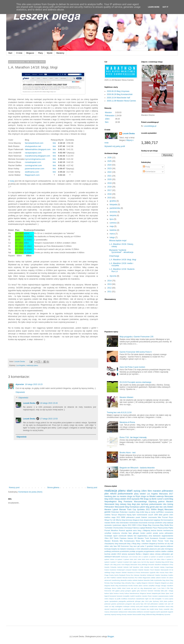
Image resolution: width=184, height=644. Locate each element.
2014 (110, 281)
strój (172, 606)
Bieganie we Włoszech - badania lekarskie (137, 468)
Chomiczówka (118, 528)
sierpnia (113, 215)
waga (114, 517)
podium (171, 601)
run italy (112, 606)
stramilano (161, 606)
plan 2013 (145, 601)
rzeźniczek (122, 536)
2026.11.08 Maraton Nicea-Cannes (121, 101)
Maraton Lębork (111, 510)
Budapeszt (165, 565)
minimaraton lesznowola (138, 523)
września (114, 212)
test (135, 536)
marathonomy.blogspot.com (38, 156)
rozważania (169, 512)
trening (170, 504)
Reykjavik (122, 575)
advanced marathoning (112, 580)
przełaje (133, 551)
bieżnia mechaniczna (165, 530)
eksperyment (148, 588)
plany (136, 494)
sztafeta (107, 515)
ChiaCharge (114, 256)
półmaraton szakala (157, 604)
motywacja (130, 549)
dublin (119, 588)
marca (113, 234)
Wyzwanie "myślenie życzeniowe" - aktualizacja (121, 251)
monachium (132, 599)
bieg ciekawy (121, 504)
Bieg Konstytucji (132, 507)
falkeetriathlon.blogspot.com (38, 149)
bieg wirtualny (126, 583)
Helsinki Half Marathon (131, 567)
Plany (40, 53)
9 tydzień (126, 562)
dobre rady (109, 546)
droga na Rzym (134, 496)
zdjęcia (124, 525)
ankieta (135, 580)
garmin (166, 515)
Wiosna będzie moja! (118, 241)
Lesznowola (152, 517)
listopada (114, 205)
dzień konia (126, 588)
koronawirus (169, 520)
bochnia (161, 544)
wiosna (124, 554)
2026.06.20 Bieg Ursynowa (118, 91)
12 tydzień (152, 557)
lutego (112, 237)
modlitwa (124, 599)
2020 (110, 179)
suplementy (127, 609)
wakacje (170, 523)
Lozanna (170, 538)
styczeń (107, 609)
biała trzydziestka (156, 580)
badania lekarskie (144, 580)
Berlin (116, 538)
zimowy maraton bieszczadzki (131, 614)
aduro (171, 578)
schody (133, 606)
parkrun (161, 502)
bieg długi (132, 504)
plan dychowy (142, 504)
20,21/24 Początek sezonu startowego (135, 382)
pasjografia (122, 601)
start (130, 491)
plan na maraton (120, 496)
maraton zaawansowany (160, 596)
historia (157, 546)
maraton (157, 491)
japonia (163, 546)
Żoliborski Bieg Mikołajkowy (155, 614)
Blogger (111, 637)
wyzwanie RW (137, 499)
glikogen (136, 533)
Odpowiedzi (23, 398)
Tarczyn (114, 515)
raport (115, 536)
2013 (110, 284)
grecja (123, 591)
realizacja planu (32, 365)
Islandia (147, 567)
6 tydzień (113, 562)
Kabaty (162, 567)
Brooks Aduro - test (128, 453)
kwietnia (113, 230)
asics (135, 530)
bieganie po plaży (167, 583)
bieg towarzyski (121, 544)
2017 (110, 190)
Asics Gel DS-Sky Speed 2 (146, 562)
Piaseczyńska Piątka (165, 528)
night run (148, 599)
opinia (171, 599)
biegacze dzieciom (148, 583)
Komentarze (149, 172)
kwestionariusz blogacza (138, 593)
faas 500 (117, 546)
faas (130, 533)
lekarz (163, 593)
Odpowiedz (20, 392)
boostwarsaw (123, 586)
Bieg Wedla (165, 525)
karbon (107, 593)
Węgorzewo (146, 578)
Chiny (171, 565)
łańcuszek (116, 557)
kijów (111, 593)
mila (118, 523)
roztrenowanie (142, 515)
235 (155, 559)
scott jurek (139, 606)
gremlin (108, 512)
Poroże (160, 541)
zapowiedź (164, 612)
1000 (156, 515)
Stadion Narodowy (161, 575)
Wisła (140, 578)
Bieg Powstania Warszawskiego (133, 502)
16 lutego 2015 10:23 (34, 384)
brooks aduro (138, 586)
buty (142, 520)
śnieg (143, 614)
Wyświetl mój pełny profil (115, 146)
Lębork (142, 507)
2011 (110, 292)
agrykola (129, 530)
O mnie (19, 53)
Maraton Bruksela (111, 541)
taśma (134, 609)
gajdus (118, 591)
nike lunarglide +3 (158, 599)
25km (159, 559)
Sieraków (143, 575)
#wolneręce (124, 557)
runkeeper (126, 606)
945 (131, 562)
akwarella (124, 580)
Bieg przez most (119, 565)
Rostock (122, 530)
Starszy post (92, 488)
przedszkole (124, 551)
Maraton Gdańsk (138, 570)
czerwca (113, 223)
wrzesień (147, 612)
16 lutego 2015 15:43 (49, 403)
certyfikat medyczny (112, 533)
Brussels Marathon (155, 565)
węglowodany (142, 536)
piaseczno (153, 549)
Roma (128, 575)
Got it (165, 7)
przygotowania (149, 551)
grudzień (150, 546)
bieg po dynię (150, 512)
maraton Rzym (147, 596)
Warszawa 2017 (166, 494)
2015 (110, 198)
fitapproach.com (32, 175)
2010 (147, 559)
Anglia (135, 562)
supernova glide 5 (117, 609)
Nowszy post (14, 488)
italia (162, 591)
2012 (110, 288)
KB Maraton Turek (142, 538)
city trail (170, 544)
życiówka (141, 510)
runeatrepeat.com (33, 162)
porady (155, 533)
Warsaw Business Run (130, 578)
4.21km (139, 525)
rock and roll (169, 604)
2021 (110, 176)
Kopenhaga (169, 567)
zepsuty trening (116, 614)
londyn (143, 533)
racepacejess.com (33, 153)
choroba (124, 533)
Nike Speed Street (149, 541)
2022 (110, 172)
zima (150, 536)
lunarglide (126, 596)
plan (107, 494)
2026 (110, 158)
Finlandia (113, 567)
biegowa (107, 586)
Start (10, 53)
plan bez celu (161, 507)
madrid (132, 596)
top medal (150, 609)
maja (112, 226)
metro (106, 599)
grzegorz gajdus (131, 591)
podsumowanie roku (158, 504)
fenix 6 (164, 588)
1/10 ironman (133, 557)
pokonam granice (110, 604)
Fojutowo (123, 538)
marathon (138, 596)
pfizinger (138, 601)
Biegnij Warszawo (165, 510)
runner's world (163, 499)
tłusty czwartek (164, 609)
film (168, 588)
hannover (144, 591)
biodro (113, 586)
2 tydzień (126, 559)
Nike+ (171, 572)
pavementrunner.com (35, 169)
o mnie (137, 549)
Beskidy (158, 562)
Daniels (107, 567)
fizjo (172, 588)
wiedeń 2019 (126, 499)
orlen (171, 515)
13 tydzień (160, 557)
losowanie (113, 596)
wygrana (153, 612)
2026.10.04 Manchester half (118, 98)
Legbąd (142, 528)
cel (166, 544)
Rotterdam (115, 512)
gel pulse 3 (142, 546)
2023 (110, 168)
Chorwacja (128, 528)
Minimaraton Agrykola (148, 572)
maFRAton (160, 512)
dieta (161, 515)
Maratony (60, 53)
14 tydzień (167, 557)
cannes (146, 586)
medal (171, 596)
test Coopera (142, 609)
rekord (113, 494)
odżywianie (145, 549)
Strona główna (53, 488)
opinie (107, 601)
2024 (110, 165)
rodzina (158, 551)
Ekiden (170, 507)
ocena (166, 599)
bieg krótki (140, 512)
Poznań (165, 517)
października (115, 208)
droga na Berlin (150, 499)
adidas (153, 578)
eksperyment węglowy (152, 520)
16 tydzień (119, 559)
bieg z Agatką (136, 583)
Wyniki (50, 53)
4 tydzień (169, 559)
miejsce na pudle (115, 599)
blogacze (136, 520)
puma (161, 533)
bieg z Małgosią (144, 530)
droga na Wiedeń (148, 496)
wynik (158, 612)
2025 (110, 161)
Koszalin (162, 538)
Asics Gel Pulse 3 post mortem (132, 367)
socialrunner (153, 606)
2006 (131, 559)
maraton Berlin (110, 523)
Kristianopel (121, 570)
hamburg (108, 496)
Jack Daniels (155, 567)
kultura (127, 593)
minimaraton (124, 523)
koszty (122, 593)
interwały (157, 591)
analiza (130, 580)
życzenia (167, 614)
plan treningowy (167, 549)
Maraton (108, 112)
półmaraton (167, 491)
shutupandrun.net (33, 146)
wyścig (137, 491)
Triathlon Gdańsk (116, 578)
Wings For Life (110, 520)
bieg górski (150, 507)
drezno (114, 588)
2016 (110, 194)
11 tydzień (145, 557)
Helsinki (120, 567)
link (54, 143)
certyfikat (152, 586)
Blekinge (145, 565)
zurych (151, 515)
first (162, 520)
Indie (142, 567)
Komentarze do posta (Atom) (30, 492)
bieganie (157, 583)
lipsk (134, 515)
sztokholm (159, 523)
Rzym (171, 517)
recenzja (151, 523)
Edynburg (153, 502)
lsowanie (120, 596)
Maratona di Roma (127, 422)
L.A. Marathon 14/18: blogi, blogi (123, 260)
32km (163, 559)
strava (168, 606)
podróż (149, 533)
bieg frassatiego (116, 583)
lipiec (168, 593)
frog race (133, 546)
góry (139, 591)
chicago (158, 586)
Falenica (136, 528)
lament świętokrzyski (154, 593)
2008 (139, 559)
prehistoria (115, 551)
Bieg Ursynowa (154, 525)
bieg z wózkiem (143, 544)
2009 (143, 559)
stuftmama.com (32, 172)
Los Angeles (21, 365)
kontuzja (108, 549)
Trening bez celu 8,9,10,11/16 (119, 412)
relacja (117, 499)
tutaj (12, 181)
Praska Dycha (114, 575)
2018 (110, 187)
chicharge (108, 588)
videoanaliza (132, 612)
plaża (166, 601)
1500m (112, 559)
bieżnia (154, 530)
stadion (164, 551)
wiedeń (143, 494)
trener (156, 609)
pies (159, 549)
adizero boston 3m (162, 578)
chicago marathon (167, 586)
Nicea (138, 541)
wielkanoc (140, 612)
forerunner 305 (110, 591)
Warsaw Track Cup (128, 510)
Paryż (155, 528)
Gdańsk (144, 517)
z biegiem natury (148, 554)
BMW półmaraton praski (131, 517)
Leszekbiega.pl (150, 126)
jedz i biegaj (169, 591)
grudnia (113, 201)
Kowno (107, 570)
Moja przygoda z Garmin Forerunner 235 (137, 337)
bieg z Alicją (132, 544)
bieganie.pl (153, 544)
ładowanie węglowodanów (163, 536)
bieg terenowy (127, 520)
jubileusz (170, 546)
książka (114, 549)
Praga (107, 575)
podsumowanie (125, 494)
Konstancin (154, 538)
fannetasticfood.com (34, 143)
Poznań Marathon (111, 530)
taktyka (130, 536)
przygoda (139, 551)
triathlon (107, 517)
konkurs (116, 593)
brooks (131, 586)
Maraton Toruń (149, 570)
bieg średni (109, 499)
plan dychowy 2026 (156, 601)
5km (107, 122)
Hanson (130, 538)
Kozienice (113, 570)
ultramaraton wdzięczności (119, 612)
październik (130, 601)
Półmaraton (110, 116)
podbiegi (108, 551)
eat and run (135, 588)
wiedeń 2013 (116, 554)
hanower (151, 591)
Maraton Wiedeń (126, 397)
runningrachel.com (33, 165)
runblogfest (119, 606)
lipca (112, 219)
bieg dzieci (166, 580)
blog (117, 586)
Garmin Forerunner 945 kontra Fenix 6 (136, 352)
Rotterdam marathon (128, 512)
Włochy (119, 520)
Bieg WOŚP (166, 562)
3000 (134, 525)
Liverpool (128, 570)
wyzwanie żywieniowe (113, 525)
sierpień (146, 606)
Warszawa (169, 496)
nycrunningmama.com (35, 159)
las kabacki (122, 549)
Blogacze (30, 53)
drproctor (20, 384)
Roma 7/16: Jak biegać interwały (133, 437)
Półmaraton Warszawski (115, 507)
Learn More (154, 7)
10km (107, 119)
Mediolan (149, 528)
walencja (160, 496)
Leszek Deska (29, 403)
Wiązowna (122, 515)
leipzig (129, 515)
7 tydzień (119, 562)
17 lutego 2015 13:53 (49, 419)
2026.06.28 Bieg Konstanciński (120, 94)
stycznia (113, 276)
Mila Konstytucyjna (127, 541)
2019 (110, 183)
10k (139, 557)
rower (106, 606)
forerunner (125, 546)
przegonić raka (130, 604)
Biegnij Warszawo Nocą (133, 565)
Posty (146, 167)
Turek (166, 541)
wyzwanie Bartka (134, 554)
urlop (165, 523)
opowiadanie (114, 601)
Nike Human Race (162, 572)
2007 (135, 559)
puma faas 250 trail (143, 604)
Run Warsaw (135, 575)
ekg (142, 588)
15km (107, 538)
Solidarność (151, 575)
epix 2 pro (157, 588)
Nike (160, 517)
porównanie (121, 604)
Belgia (145, 525)
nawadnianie (140, 599)
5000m (154, 510)
